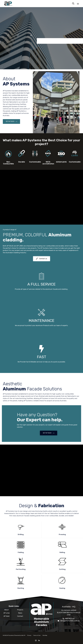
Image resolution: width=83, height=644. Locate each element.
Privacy (29, 635)
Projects (20, 610)
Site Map (45, 635)
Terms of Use (37, 635)
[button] (11, 121)
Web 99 (23, 635)
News (20, 613)
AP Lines (7, 613)
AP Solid (6, 616)
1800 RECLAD (70, 619)
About (6, 610)
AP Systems (10, 635)
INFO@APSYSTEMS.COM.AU (70, 621)
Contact (20, 616)
